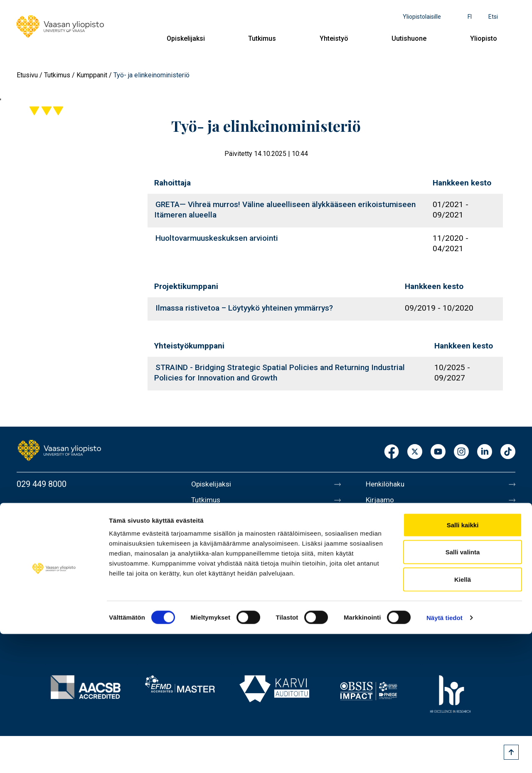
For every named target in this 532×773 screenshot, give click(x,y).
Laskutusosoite (394, 519)
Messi (377, 554)
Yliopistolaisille (422, 17)
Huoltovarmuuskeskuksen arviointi (217, 238)
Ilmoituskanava (393, 624)
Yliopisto (484, 38)
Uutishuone (409, 38)
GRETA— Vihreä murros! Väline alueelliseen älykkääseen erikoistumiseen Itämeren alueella (285, 210)
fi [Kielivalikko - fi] (470, 17)
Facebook (392, 452)
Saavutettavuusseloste (407, 606)
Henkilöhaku (388, 484)
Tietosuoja (385, 589)
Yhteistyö (334, 38)
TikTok (508, 452)
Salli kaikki (463, 664)
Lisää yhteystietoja (50, 551)
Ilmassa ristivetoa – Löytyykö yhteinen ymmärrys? (244, 308)
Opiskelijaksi (186, 38)
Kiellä (463, 718)
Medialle (382, 536)
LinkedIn (485, 452)
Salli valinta (463, 691)
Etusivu (27, 75)
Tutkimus (262, 38)
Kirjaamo (382, 501)
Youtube (438, 452)
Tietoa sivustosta (398, 571)
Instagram (461, 452)
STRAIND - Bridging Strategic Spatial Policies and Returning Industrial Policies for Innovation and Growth (280, 373)
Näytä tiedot (445, 757)
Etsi (493, 17)
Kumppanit (92, 75)
